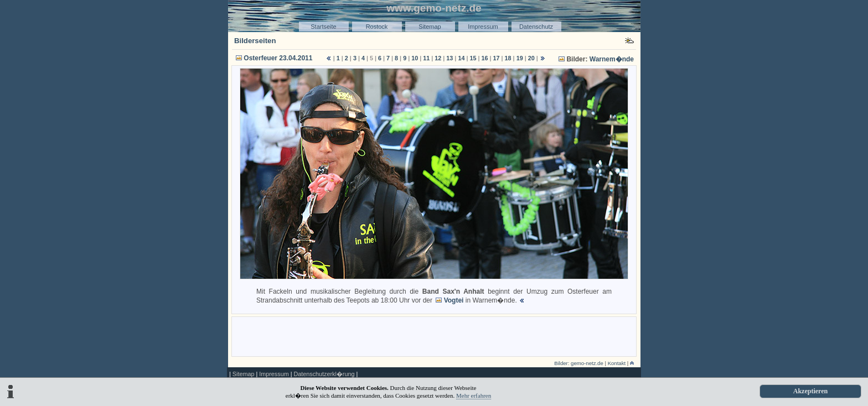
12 (438, 58)
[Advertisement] (434, 336)
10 (415, 58)
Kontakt (617, 363)
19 (520, 58)
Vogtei (454, 300)
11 (426, 58)
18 (508, 58)
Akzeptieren (810, 391)
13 (449, 58)
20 (531, 58)
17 (497, 58)
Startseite (323, 27)
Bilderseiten (255, 41)
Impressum (483, 27)
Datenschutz (536, 27)
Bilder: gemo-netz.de (579, 363)
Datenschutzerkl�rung (324, 374)
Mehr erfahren (474, 395)
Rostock (377, 27)
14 (461, 58)
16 (484, 58)
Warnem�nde (612, 59)
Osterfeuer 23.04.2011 (278, 58)
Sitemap (430, 27)
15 (473, 58)
